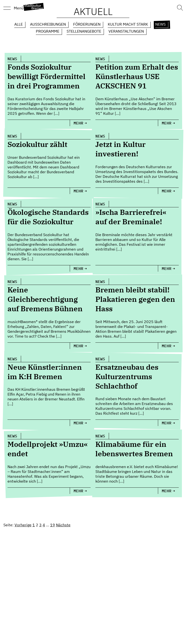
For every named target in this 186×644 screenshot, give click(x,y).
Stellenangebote (84, 31)
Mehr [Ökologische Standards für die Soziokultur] (78, 268)
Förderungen (87, 24)
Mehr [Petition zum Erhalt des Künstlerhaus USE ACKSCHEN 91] (167, 123)
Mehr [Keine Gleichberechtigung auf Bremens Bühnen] (78, 346)
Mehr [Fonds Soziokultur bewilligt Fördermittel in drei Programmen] (78, 123)
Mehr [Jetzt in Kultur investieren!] (167, 191)
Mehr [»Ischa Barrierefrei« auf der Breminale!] (167, 268)
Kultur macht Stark (128, 24)
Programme (48, 31)
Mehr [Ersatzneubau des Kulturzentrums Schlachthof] (167, 423)
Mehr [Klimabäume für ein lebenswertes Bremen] (167, 491)
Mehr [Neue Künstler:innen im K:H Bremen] (78, 423)
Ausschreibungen (48, 24)
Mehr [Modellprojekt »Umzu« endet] (78, 491)
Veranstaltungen (126, 31)
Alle (19, 24)
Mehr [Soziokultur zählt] (78, 191)
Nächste (63, 525)
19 (53, 525)
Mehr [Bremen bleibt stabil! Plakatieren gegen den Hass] (167, 346)
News (160, 24)
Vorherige (23, 525)
